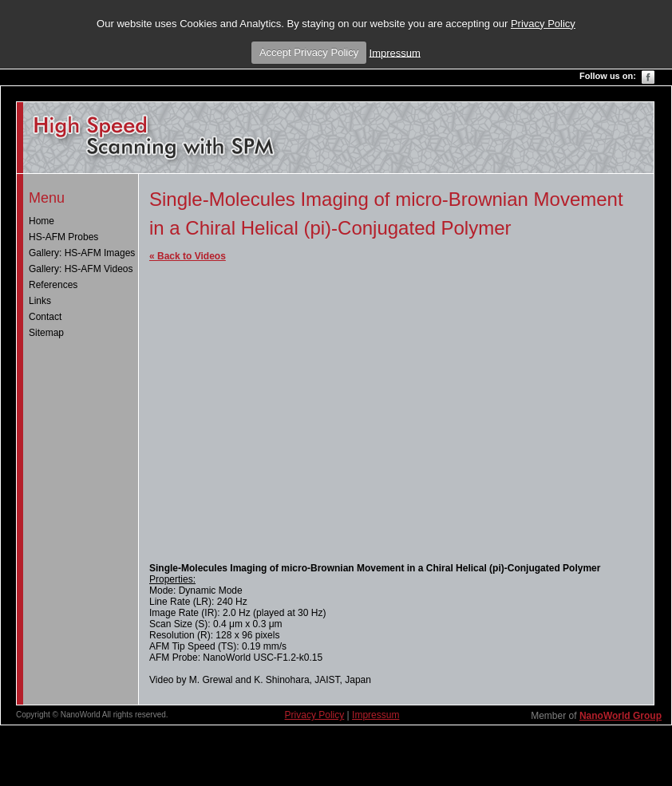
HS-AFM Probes (63, 237)
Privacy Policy (543, 24)
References (53, 285)
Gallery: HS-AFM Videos (81, 269)
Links (40, 301)
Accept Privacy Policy (309, 52)
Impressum (395, 52)
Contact (45, 317)
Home (42, 221)
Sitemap (46, 333)
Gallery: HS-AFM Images (82, 253)
